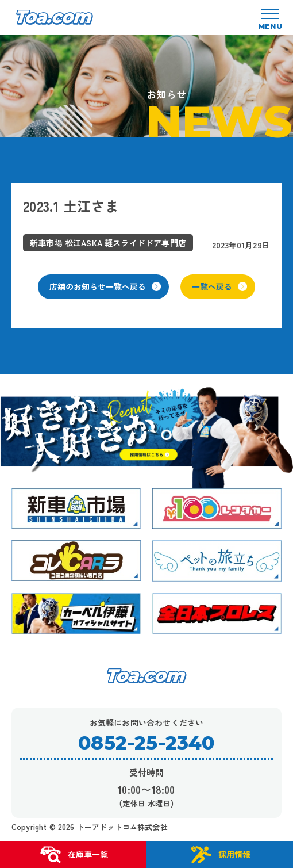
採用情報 (220, 855)
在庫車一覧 (74, 855)
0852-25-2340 (146, 743)
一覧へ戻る (219, 286)
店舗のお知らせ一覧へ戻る (105, 286)
